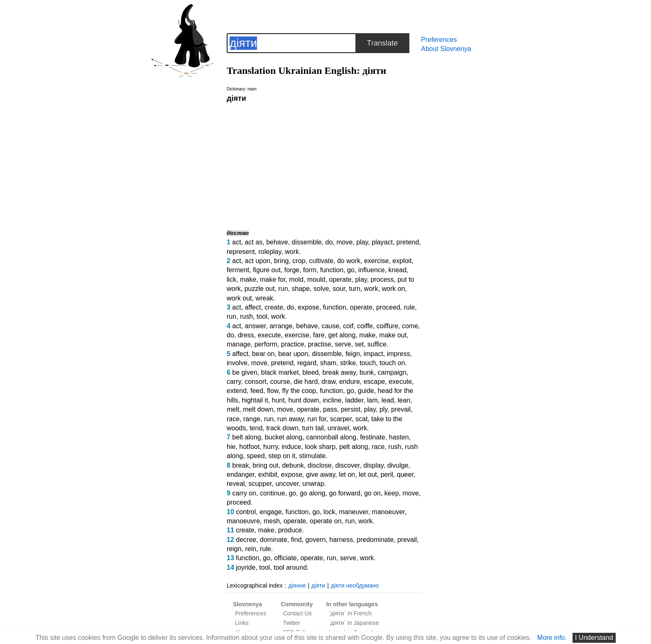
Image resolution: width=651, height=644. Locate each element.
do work (349, 261)
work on (394, 289)
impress (399, 354)
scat (361, 419)
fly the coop (299, 391)
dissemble (307, 242)
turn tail (313, 428)
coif (348, 326)
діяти (318, 585)
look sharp (320, 447)
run (283, 289)
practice (293, 344)
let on (347, 474)
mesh (272, 521)
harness (341, 540)
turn (355, 289)
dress (246, 335)
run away (291, 419)
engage (270, 512)
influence (372, 270)
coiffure (387, 326)
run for (317, 419)
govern (315, 540)
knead (398, 270)
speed (256, 456)
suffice (377, 344)
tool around (290, 567)
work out (239, 298)
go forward (345, 493)
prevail (401, 409)
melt (233, 409)
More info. (552, 638)
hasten (399, 437)
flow (273, 391)
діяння (297, 585)
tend (256, 428)
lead (388, 400)
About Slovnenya (446, 49)
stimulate (312, 456)
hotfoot (249, 447)
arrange (281, 326)
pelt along (354, 447)
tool (262, 316)
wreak (264, 298)
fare (319, 335)
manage (239, 344)
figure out (267, 270)
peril (387, 474)
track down (282, 428)
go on (372, 493)
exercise (377, 261)
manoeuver (388, 512)
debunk (293, 465)
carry (234, 382)
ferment (238, 270)
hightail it (255, 400)
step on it (282, 456)
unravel (338, 428)
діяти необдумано (355, 585)
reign (234, 549)
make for (273, 279)
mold (296, 279)
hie (231, 447)
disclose (320, 465)
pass (330, 409)
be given (245, 372)
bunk (367, 372)
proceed (388, 307)
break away (339, 372)
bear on (263, 354)
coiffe (365, 326)
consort (255, 382)
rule (410, 307)
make (248, 279)
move (344, 242)
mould (316, 279)
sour (339, 289)
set (359, 344)
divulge (398, 465)
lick (231, 279)
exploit (402, 261)
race (233, 419)
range (252, 419)
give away (321, 474)
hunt (278, 400)
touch (368, 363)
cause (331, 326)
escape (374, 382)
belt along (246, 437)
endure (350, 382)
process (382, 279)
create (274, 307)
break (240, 465)
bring (281, 261)
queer (405, 474)
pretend (408, 242)
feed (257, 391)
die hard (306, 382)
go (351, 270)
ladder (355, 400)
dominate (274, 540)
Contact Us (297, 613)
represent (241, 252)
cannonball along (331, 437)
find (296, 540)
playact (382, 242)
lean (404, 400)
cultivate (321, 261)
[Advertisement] (324, 166)
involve (237, 363)
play (362, 242)
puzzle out (260, 289)
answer (256, 326)
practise (320, 344)
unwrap (313, 484)
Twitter (291, 623)
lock (329, 512)
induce (291, 447)
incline (332, 400)
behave (277, 242)
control (246, 512)
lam (372, 400)
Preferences (439, 40)
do (329, 242)
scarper (341, 419)
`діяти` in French (350, 613)
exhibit (268, 474)
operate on (326, 521)
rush (246, 316)
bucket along (284, 437)
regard (307, 363)
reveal (236, 484)
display (373, 465)
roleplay (270, 252)
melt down (258, 409)
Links (242, 623)
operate (340, 279)
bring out (265, 465)
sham (328, 363)
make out (393, 335)
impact (373, 354)
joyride (246, 567)
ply (383, 409)
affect (253, 307)
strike (348, 363)
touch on (392, 363)
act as (254, 242)
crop (299, 261)
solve (321, 289)
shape (301, 289)
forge (292, 270)
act (236, 242)
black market (280, 372)
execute (269, 335)
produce (290, 530)
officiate (285, 558)
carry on (244, 493)
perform (266, 344)
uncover (287, 484)
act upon (258, 261)
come (410, 326)
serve (343, 344)
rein (251, 549)
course (280, 382)
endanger (241, 474)
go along (312, 493)
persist (351, 409)
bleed (310, 372)
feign (353, 354)
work (292, 252)
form (310, 270)
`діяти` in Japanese (354, 623)
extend (237, 391)
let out (368, 474)
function (332, 270)
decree (246, 540)
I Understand (594, 638)
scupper (260, 484)
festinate (372, 437)
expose (308, 307)
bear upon (293, 354)
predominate (375, 540)
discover (348, 465)
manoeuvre (243, 521)
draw (328, 382)
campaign (392, 372)
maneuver (353, 512)
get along (342, 335)
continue (273, 493)
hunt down (304, 400)
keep (392, 493)
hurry (270, 447)
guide (366, 391)
